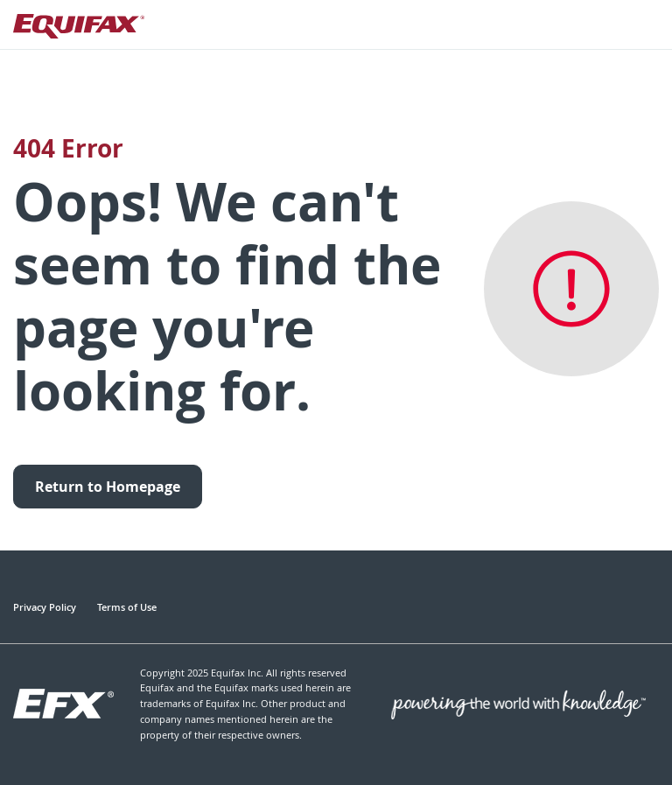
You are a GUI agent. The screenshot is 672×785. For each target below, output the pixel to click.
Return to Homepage (108, 487)
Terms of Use (127, 607)
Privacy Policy (45, 607)
